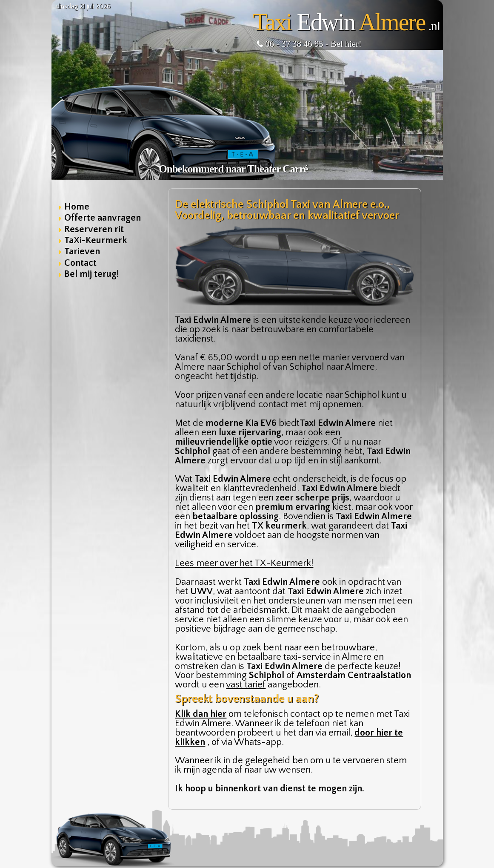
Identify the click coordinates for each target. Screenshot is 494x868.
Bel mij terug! (91, 274)
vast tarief (246, 685)
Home (77, 207)
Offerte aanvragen (103, 218)
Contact (80, 263)
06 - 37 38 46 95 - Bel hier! (309, 44)
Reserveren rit (94, 229)
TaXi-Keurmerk (96, 240)
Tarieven (82, 251)
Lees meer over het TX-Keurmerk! (244, 563)
